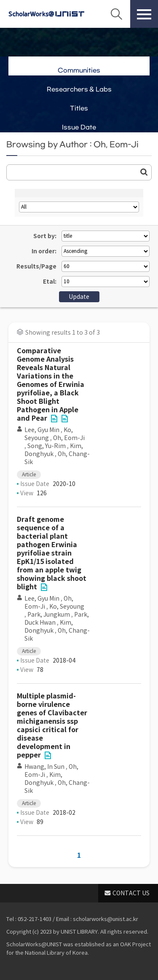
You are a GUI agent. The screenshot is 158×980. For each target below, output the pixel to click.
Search (116, 14)
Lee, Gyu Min (42, 430)
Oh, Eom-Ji (69, 438)
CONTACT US (131, 893)
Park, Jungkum (49, 615)
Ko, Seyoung (49, 434)
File (54, 419)
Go (144, 172)
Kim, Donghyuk (49, 627)
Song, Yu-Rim (47, 446)
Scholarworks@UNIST (46, 14)
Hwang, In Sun (44, 767)
